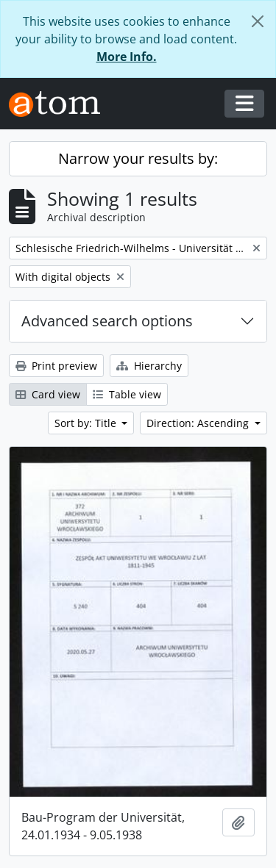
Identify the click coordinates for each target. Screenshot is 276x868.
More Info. (127, 57)
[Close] (258, 21)
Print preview (56, 366)
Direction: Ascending (199, 423)
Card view (48, 394)
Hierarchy (149, 366)
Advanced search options (107, 321)
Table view (127, 394)
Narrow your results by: (138, 158)
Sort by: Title (87, 423)
